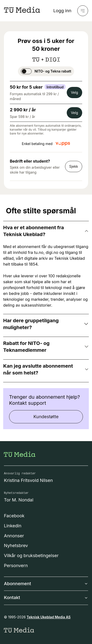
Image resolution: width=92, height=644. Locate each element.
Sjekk (74, 166)
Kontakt (46, 597)
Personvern (16, 566)
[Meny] (83, 11)
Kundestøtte (46, 417)
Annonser (14, 536)
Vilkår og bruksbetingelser (31, 556)
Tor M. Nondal (19, 500)
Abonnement (46, 584)
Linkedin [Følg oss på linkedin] (13, 526)
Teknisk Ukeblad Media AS (49, 617)
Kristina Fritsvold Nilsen (28, 480)
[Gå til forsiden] (20, 454)
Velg (74, 92)
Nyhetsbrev (16, 545)
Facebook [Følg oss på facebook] (14, 516)
